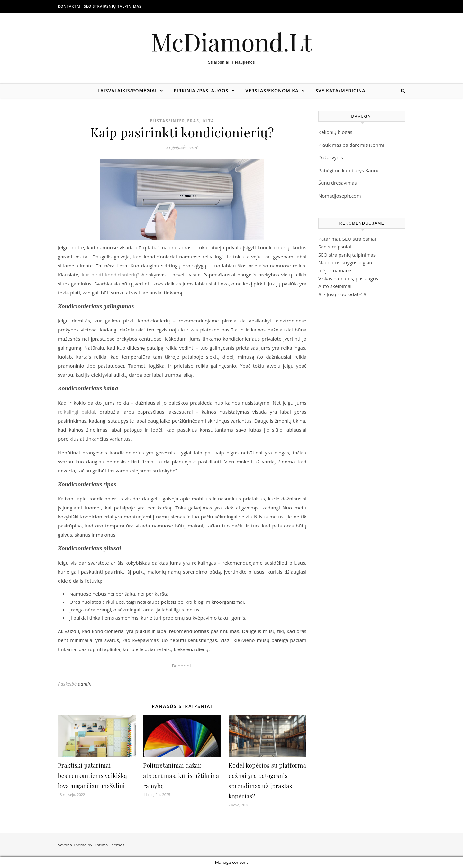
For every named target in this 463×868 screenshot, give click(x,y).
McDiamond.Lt (232, 42)
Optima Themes (109, 845)
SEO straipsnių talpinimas (113, 6)
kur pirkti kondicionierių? (110, 275)
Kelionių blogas (335, 132)
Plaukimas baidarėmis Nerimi (351, 145)
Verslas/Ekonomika (272, 91)
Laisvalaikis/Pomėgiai (127, 91)
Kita (209, 121)
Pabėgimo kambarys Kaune (349, 170)
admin (85, 684)
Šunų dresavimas (338, 183)
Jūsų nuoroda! (342, 294)
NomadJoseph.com (340, 196)
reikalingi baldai (77, 412)
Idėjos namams (335, 270)
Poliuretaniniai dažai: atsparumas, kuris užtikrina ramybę (181, 776)
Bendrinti (182, 666)
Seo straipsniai (335, 247)
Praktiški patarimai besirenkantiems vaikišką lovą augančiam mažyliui (92, 776)
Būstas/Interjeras (174, 121)
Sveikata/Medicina (340, 91)
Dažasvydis (331, 157)
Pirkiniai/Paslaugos (201, 91)
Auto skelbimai (335, 286)
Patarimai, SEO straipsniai (347, 239)
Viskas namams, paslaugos (348, 278)
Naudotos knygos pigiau (345, 262)
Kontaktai (69, 6)
